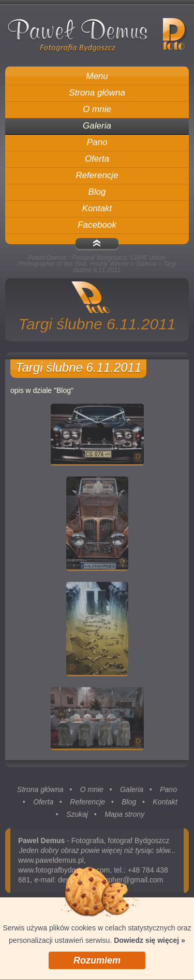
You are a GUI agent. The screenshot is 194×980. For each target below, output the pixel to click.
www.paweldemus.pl (51, 862)
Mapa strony (124, 816)
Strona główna (40, 791)
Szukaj (77, 816)
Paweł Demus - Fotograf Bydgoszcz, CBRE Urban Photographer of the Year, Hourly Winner (92, 261)
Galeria (146, 264)
